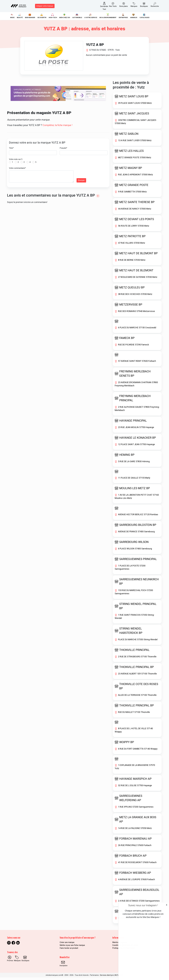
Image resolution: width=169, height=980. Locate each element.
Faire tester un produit (69, 951)
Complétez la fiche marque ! (58, 128)
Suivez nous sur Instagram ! (143, 905)
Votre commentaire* (17, 171)
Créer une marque (67, 945)
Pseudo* (63, 151)
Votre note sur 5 (16, 162)
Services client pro (107, 978)
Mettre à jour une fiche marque (72, 948)
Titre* (11, 151)
